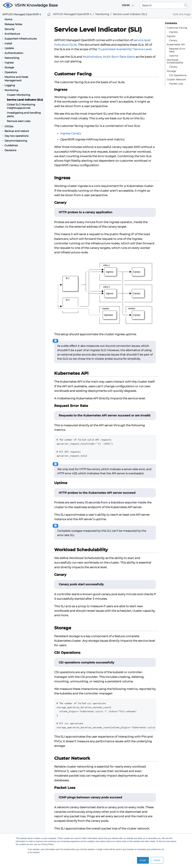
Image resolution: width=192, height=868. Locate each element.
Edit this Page (182, 14)
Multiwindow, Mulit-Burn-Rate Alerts (109, 57)
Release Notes (13, 24)
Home (8, 19)
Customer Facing (177, 28)
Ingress (173, 32)
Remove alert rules (19, 121)
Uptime (174, 56)
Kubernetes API (176, 45)
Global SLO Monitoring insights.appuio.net (21, 106)
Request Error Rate (177, 50)
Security (9, 29)
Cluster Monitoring (18, 95)
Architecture (12, 34)
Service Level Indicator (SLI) (25, 100)
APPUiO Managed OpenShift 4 (22, 14)
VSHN (126, 5)
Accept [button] (143, 860)
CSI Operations (178, 75)
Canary (173, 40)
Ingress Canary (71, 133)
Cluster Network (176, 80)
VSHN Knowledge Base (36, 5)
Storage (171, 71)
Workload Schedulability (175, 61)
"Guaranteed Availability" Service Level (125, 49)
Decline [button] (157, 860)
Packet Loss (176, 84)
